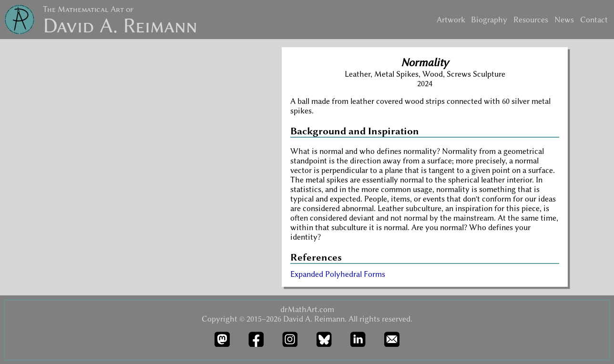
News (564, 20)
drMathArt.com (307, 309)
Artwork (451, 20)
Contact (594, 20)
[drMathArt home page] (20, 21)
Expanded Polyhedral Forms (338, 274)
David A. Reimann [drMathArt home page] (120, 26)
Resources (531, 20)
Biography (489, 20)
